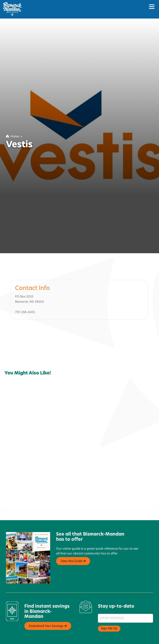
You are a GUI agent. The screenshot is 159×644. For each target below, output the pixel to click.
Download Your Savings (48, 611)
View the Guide (73, 546)
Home (12, 137)
